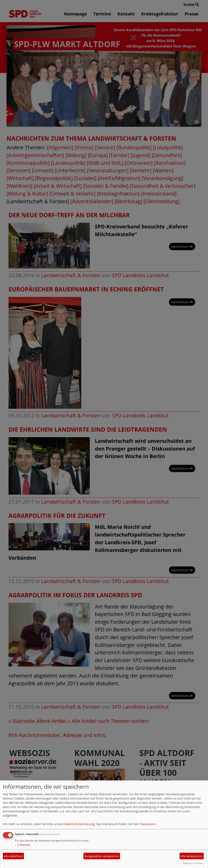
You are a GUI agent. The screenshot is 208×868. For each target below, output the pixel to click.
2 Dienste (23, 845)
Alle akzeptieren (192, 856)
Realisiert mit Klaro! (193, 863)
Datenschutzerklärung (80, 824)
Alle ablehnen (14, 856)
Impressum (148, 824)
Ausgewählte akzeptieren (102, 856)
